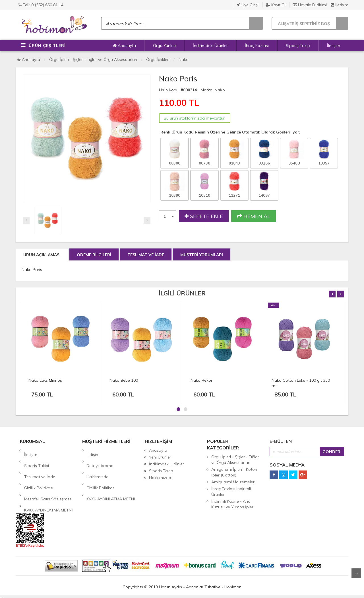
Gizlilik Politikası (39, 471)
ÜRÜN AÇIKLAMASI (42, 255)
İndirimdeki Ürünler (210, 46)
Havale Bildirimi (310, 5)
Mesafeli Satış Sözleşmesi (48, 478)
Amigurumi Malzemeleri (233, 482)
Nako (184, 59)
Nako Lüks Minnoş (45, 380)
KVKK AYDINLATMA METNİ (48, 484)
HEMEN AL (254, 216)
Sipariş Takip (298, 46)
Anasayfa (124, 46)
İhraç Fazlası (257, 46)
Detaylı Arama (100, 457)
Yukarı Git (356, 573)
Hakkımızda (98, 464)
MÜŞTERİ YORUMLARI (202, 255)
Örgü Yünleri (164, 46)
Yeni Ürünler (160, 457)
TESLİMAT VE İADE (146, 255)
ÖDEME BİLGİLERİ (94, 255)
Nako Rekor (201, 380)
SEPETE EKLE (204, 216)
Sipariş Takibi (37, 457)
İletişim (340, 5)
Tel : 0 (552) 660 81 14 (41, 5)
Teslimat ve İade (40, 464)
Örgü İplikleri (158, 59)
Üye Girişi (248, 5)
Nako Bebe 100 (124, 380)
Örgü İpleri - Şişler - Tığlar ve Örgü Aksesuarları (93, 59)
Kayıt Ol (276, 5)
